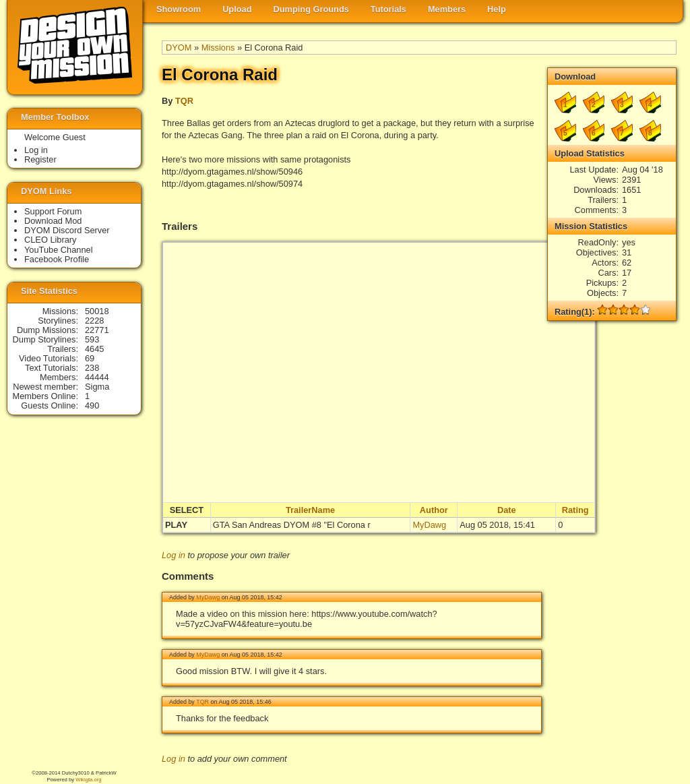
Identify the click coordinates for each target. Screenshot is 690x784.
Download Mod (53, 221)
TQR (184, 101)
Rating (575, 510)
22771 (97, 330)
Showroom (179, 9)
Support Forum (53, 211)
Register (40, 159)
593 (92, 339)
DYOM (179, 48)
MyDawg (429, 525)
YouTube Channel (59, 250)
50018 (97, 311)
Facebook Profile (57, 259)
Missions (218, 48)
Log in (174, 555)
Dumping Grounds (311, 9)
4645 (94, 349)
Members (447, 9)
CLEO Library (51, 240)
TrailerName (310, 510)
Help (497, 9)
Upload (237, 9)
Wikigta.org (88, 780)
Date (507, 510)
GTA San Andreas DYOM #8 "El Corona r (292, 525)
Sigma (97, 387)
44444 (97, 377)
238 (92, 368)
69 (90, 358)
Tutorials (388, 9)
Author (434, 510)
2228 (94, 321)
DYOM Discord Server (67, 230)
